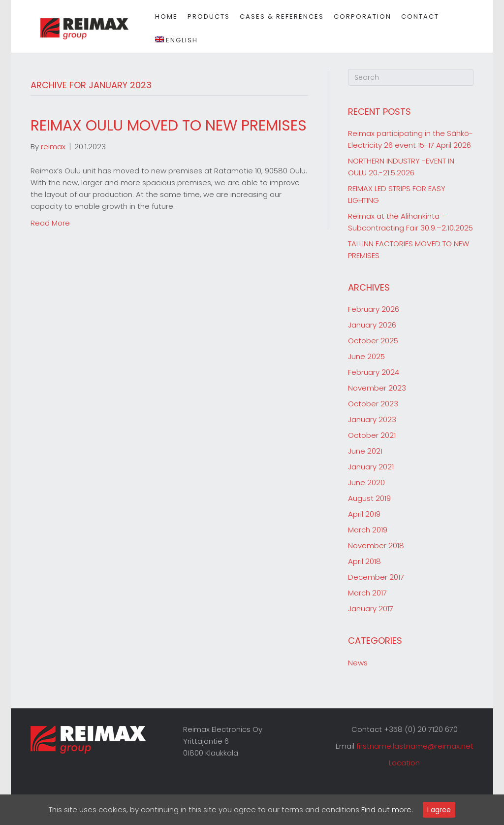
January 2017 (371, 609)
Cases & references (277, 16)
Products (204, 16)
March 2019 (368, 530)
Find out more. (387, 809)
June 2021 (365, 451)
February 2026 (374, 309)
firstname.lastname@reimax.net (415, 746)
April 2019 (364, 514)
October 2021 (372, 435)
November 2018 (376, 545)
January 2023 (372, 419)
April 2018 (364, 561)
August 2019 (369, 498)
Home (162, 16)
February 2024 (374, 372)
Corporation (358, 16)
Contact (416, 16)
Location (404, 763)
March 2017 (367, 593)
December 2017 (376, 577)
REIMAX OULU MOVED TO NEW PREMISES (169, 126)
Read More (50, 223)
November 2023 (377, 388)
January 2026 (372, 325)
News (358, 663)
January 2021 (371, 467)
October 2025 (373, 341)
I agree (439, 810)
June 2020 (366, 482)
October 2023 (373, 404)
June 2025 (366, 356)
